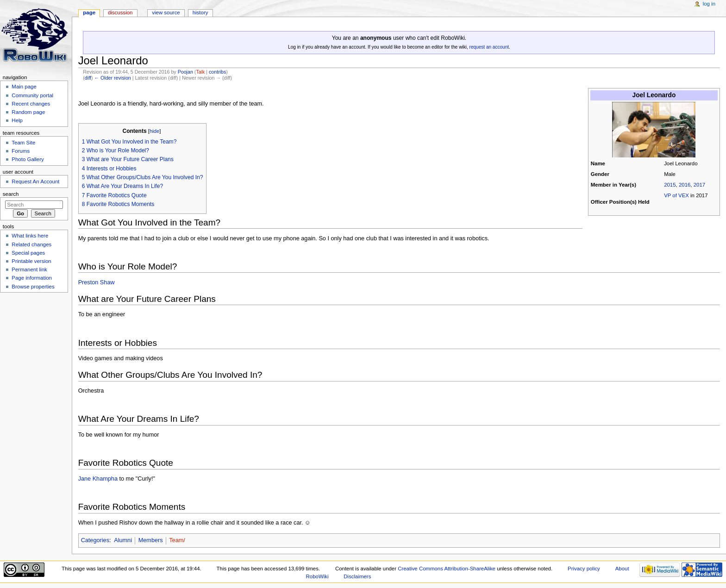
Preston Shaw (97, 282)
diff (88, 78)
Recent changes (31, 104)
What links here (30, 236)
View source (166, 13)
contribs (217, 72)
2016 (685, 185)
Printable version (31, 261)
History (200, 13)
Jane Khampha (98, 479)
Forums (21, 151)
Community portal (32, 95)
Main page (24, 87)
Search (11, 194)
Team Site (23, 143)
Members (151, 540)
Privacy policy (584, 569)
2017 (699, 185)
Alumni (123, 540)
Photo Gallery (28, 159)
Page (89, 13)
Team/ (177, 540)
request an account (489, 47)
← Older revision (112, 78)
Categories (95, 540)
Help (17, 120)
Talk (200, 72)
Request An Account (35, 181)
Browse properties (33, 287)
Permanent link (29, 269)
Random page (28, 112)
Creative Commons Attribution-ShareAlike (447, 569)
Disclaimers (357, 576)
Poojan (185, 72)
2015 (670, 185)
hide (154, 131)
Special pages (28, 253)
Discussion (120, 13)
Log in (709, 4)
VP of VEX (676, 195)
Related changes (31, 244)
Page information (32, 278)
